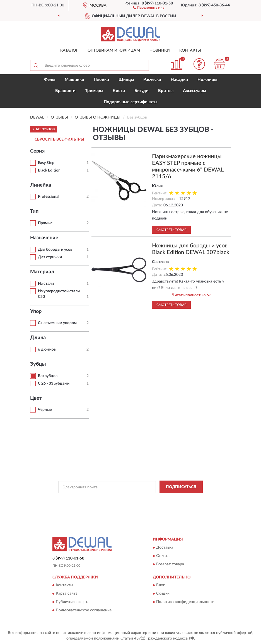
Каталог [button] (69, 50)
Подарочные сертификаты (130, 102)
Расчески (152, 80)
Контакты (190, 50)
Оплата (163, 556)
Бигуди (142, 91)
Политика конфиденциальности (185, 602)
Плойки (101, 80)
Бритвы (166, 91)
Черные (45, 410)
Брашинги (65, 91)
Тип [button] (34, 211)
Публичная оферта (73, 602)
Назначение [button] (44, 238)
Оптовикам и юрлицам (114, 50)
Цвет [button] (36, 398)
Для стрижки (50, 257)
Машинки (74, 80)
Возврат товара (170, 564)
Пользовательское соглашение (84, 610)
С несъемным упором (57, 323)
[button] (148, 7)
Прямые (45, 223)
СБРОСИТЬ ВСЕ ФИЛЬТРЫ (59, 139)
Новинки (160, 50)
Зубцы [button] (38, 364)
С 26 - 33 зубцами (54, 383)
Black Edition (49, 170)
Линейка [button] (41, 185)
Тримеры (94, 91)
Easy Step (46, 163)
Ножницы (207, 80)
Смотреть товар (171, 230)
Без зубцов (48, 376)
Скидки (163, 594)
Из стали (46, 284)
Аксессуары (194, 91)
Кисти (119, 91)
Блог (160, 585)
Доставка (165, 547)
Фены (50, 80)
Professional (49, 197)
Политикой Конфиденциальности (158, 500)
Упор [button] (36, 312)
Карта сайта (67, 594)
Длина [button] (38, 338)
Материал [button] (42, 272)
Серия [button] (37, 151)
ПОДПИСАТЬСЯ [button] (181, 487)
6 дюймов (47, 349)
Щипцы (126, 80)
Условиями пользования (126, 504)
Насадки (179, 80)
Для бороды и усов (55, 250)
